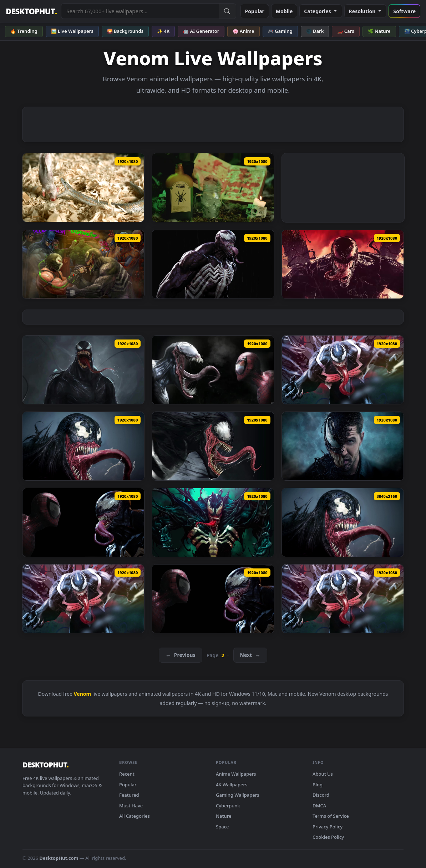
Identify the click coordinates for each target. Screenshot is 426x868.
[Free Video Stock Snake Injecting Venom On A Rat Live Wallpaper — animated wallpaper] (83, 188)
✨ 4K (163, 31)
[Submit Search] (227, 11)
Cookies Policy (328, 837)
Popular (255, 11)
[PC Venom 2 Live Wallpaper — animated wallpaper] (213, 522)
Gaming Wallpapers (238, 795)
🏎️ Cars (346, 31)
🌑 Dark (315, 31)
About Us (323, 774)
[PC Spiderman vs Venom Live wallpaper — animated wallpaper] (213, 599)
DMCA (319, 806)
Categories (321, 11)
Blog (318, 785)
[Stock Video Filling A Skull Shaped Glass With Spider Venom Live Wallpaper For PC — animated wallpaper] (213, 188)
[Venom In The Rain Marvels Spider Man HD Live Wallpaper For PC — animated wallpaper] (213, 264)
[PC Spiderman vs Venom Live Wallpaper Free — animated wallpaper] (83, 522)
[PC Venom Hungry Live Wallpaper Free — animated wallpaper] (213, 446)
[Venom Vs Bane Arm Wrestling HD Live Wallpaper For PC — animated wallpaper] (83, 264)
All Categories (135, 816)
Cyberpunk (228, 806)
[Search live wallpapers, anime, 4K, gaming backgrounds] (140, 11)
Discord (321, 795)
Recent (127, 774)
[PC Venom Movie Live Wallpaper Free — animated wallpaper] (343, 446)
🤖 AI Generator (201, 31)
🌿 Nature (379, 31)
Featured (129, 795)
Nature (224, 816)
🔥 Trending (24, 31)
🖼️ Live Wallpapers (72, 31)
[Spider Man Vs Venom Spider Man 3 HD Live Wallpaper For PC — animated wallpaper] (213, 370)
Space (222, 827)
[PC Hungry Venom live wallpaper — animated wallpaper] (83, 599)
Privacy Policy (328, 827)
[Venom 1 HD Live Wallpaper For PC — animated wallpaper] (83, 370)
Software (404, 11)
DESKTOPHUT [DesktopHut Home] (31, 11)
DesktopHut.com (59, 858)
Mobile (284, 11)
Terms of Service (331, 816)
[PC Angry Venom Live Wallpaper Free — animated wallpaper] (83, 446)
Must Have (131, 806)
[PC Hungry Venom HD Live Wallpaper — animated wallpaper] (343, 599)
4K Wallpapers (232, 785)
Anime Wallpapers (236, 774)
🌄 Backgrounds (125, 31)
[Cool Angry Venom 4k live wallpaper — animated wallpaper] (343, 522)
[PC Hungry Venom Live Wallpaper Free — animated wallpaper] (343, 370)
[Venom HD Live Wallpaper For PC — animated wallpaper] (343, 264)
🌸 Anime (243, 31)
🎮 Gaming (280, 31)
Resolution (366, 11)
